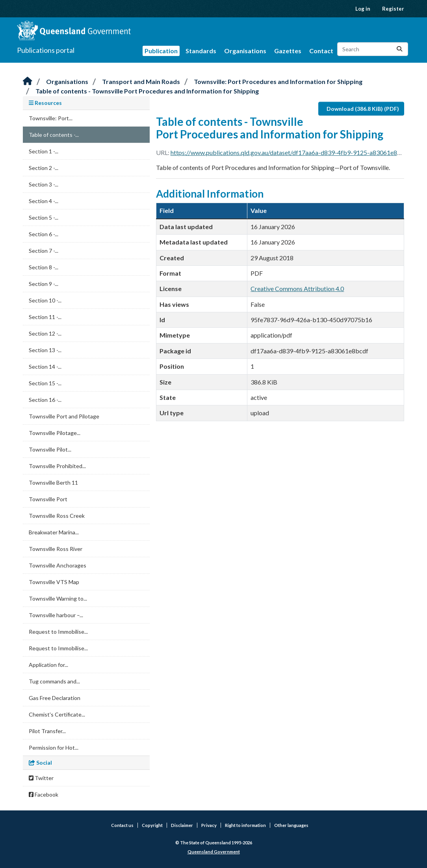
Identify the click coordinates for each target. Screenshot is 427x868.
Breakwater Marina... (54, 532)
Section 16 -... (45, 400)
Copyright (152, 825)
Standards (201, 51)
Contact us (122, 825)
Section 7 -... (44, 251)
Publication (161, 51)
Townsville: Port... (51, 118)
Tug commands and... (54, 681)
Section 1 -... (44, 151)
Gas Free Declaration (55, 698)
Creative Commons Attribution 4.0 (297, 288)
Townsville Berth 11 (53, 483)
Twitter (41, 778)
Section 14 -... (45, 367)
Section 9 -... (44, 284)
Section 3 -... (44, 184)
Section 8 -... (44, 267)
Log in (363, 9)
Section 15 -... (45, 383)
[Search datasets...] (373, 49)
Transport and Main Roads (141, 81)
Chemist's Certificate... (57, 714)
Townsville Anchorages (58, 565)
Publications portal (46, 50)
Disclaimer (182, 825)
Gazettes (288, 51)
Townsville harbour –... (56, 615)
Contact (321, 51)
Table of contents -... (54, 135)
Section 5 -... (44, 217)
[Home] (28, 81)
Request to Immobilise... (58, 632)
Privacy (209, 825)
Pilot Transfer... (47, 731)
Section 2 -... (44, 168)
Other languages (291, 825)
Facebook (44, 794)
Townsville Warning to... (58, 598)
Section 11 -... (45, 317)
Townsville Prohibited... (57, 466)
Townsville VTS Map (54, 582)
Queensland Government (214, 852)
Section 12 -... (45, 333)
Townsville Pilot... (50, 449)
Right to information (245, 825)
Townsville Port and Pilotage (64, 416)
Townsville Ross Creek (57, 516)
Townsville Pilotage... (55, 433)
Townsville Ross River (56, 549)
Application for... (48, 665)
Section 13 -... (45, 350)
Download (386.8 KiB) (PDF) (363, 109)
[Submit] (399, 49)
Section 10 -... (45, 300)
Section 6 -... (44, 234)
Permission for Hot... (54, 748)
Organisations (245, 51)
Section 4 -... (44, 201)
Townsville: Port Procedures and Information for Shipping (278, 81)
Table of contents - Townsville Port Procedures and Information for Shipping (147, 91)
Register (393, 9)
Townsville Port (48, 499)
